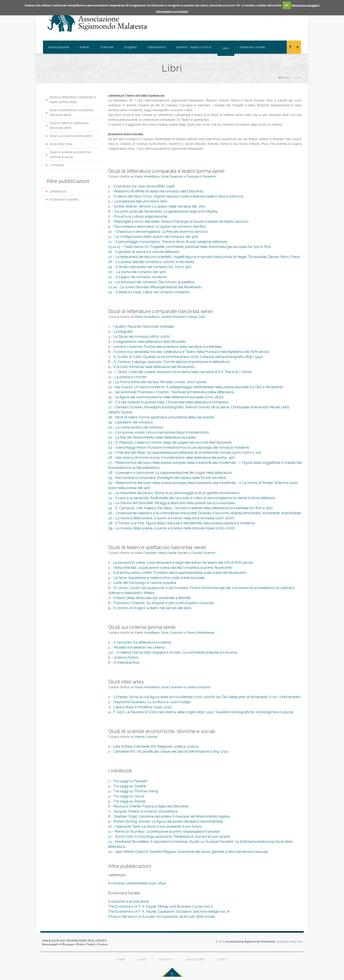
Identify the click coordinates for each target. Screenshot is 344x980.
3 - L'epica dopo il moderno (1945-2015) (140, 707)
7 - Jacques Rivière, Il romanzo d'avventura (143, 811)
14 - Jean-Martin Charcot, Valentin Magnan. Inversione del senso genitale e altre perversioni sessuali (188, 852)
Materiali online (252, 47)
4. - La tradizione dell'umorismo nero (138, 201)
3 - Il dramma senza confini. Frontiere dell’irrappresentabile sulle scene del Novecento (177, 573)
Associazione (59, 47)
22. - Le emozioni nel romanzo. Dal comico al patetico (151, 282)
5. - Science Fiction (123, 657)
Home (285, 77)
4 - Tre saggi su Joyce (126, 796)
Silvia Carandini (172, 176)
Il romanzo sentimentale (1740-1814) (137, 883)
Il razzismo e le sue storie (128, 901)
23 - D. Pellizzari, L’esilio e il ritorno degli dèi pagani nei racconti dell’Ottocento (170, 442)
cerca (222, 960)
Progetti (131, 47)
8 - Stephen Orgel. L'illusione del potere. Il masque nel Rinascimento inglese (169, 816)
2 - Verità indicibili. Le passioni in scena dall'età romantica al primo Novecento (170, 568)
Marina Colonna (146, 737)
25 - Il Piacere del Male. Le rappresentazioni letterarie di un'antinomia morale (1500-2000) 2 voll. (185, 453)
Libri (226, 48)
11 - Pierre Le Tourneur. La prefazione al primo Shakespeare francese (164, 831)
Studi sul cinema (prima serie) (71, 136)
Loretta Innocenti (174, 317)
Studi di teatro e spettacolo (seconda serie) (69, 125)
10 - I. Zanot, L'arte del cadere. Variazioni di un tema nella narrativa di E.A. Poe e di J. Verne (180, 372)
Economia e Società (64, 199)
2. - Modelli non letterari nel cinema (136, 647)
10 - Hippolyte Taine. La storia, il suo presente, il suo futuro (155, 826)
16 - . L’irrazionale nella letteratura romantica (168, 402)
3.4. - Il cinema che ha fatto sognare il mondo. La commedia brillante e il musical (173, 652)
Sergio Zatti (197, 317)
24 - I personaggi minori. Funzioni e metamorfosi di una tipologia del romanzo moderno (179, 447)
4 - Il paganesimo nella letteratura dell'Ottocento (147, 342)
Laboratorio (157, 47)
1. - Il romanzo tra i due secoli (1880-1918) (142, 186)
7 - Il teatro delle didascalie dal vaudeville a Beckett (149, 598)
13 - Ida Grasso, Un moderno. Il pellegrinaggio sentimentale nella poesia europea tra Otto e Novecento (196, 387)
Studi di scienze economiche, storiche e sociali (70, 155)
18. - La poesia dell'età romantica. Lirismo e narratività (151, 262)
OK (287, 5)
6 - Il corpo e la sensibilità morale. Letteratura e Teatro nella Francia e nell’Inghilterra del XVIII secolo (189, 352)
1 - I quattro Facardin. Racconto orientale (141, 326)
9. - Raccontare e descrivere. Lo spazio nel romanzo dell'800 (157, 227)
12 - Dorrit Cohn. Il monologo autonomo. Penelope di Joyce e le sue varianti (169, 837)
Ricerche (107, 47)
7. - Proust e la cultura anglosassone (138, 216)
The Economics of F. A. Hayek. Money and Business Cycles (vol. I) (161, 906)
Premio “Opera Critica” (194, 47)
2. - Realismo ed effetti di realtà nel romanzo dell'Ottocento (156, 191)
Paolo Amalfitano (147, 176)
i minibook (57, 165)
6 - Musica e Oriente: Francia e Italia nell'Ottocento (148, 806)
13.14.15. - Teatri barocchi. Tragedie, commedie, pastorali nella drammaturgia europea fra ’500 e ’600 (190, 247)
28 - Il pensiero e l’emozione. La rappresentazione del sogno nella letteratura (170, 473)
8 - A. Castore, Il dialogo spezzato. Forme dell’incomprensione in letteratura (169, 362)
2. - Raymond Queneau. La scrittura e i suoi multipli (149, 702)
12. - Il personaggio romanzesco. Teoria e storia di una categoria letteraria (168, 242)
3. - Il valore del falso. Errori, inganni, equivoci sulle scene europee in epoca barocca (176, 196)
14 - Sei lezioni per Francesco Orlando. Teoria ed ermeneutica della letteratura (171, 392)
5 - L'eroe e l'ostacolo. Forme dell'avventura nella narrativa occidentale (165, 347)
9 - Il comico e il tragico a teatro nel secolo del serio (150, 608)
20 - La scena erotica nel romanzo (136, 427)
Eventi (85, 47)
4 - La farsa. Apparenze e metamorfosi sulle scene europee (156, 578)
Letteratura (58, 191)
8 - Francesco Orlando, (161, 603)
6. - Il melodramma (124, 663)
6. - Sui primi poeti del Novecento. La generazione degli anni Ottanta (163, 211)
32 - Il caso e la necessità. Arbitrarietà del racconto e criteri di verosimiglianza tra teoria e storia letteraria (192, 498)
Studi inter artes (61, 144)
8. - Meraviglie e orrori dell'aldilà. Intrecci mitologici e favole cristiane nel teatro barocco (178, 221)
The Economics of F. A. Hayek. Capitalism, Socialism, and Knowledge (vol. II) (169, 912)
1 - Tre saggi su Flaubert (128, 781)
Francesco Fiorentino (201, 176)
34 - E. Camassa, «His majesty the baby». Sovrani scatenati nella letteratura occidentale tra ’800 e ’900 (190, 508)
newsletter (195, 960)
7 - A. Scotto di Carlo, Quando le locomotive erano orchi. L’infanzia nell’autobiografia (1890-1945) (185, 357)
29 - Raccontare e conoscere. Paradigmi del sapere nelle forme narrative (167, 478)
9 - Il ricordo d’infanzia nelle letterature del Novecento (151, 367)
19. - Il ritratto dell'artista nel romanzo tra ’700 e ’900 (150, 267)
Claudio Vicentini (203, 553)
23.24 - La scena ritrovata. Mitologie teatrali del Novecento (155, 287)
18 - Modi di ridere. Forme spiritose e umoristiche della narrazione (161, 417)
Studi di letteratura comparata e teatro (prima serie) (73, 100)
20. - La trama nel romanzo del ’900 (137, 272)
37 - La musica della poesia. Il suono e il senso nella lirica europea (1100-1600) (171, 518)
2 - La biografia (120, 332)
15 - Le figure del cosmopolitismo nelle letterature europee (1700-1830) (166, 397)
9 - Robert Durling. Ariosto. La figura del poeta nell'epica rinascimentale (165, 821)
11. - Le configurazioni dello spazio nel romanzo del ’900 (153, 237)
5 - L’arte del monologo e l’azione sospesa (142, 583)
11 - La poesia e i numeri (127, 377)
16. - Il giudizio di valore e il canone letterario (144, 252)
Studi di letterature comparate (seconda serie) (71, 112)
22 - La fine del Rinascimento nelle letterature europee (152, 437)
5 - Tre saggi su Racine (127, 801)
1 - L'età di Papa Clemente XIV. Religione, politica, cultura (153, 746)
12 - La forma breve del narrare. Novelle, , (157, 382)
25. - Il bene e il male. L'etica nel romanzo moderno (149, 292)
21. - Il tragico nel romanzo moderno (138, 277)
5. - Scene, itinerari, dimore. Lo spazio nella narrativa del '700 (157, 206)
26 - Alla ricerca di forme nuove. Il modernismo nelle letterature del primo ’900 (172, 458)
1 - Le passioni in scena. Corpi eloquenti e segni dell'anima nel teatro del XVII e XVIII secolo (181, 563)
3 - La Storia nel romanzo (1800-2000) (139, 337)
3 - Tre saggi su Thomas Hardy (133, 791)
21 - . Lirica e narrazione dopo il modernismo (159, 432)
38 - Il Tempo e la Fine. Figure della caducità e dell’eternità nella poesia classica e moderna (181, 523)
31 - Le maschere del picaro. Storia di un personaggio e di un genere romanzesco (174, 493)
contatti (166, 960)
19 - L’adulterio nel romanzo (131, 422)
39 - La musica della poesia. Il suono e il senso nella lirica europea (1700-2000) (172, 528)
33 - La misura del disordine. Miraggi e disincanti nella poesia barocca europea (171, 503)
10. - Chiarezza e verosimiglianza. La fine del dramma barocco (158, 232)
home (121, 960)
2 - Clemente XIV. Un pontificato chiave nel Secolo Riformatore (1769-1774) (168, 751)
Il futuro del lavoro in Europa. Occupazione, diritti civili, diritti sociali (161, 917)
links (142, 960)
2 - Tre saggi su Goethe (127, 786)
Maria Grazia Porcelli (173, 553)
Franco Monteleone (200, 633)
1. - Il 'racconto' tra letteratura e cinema (140, 642)
